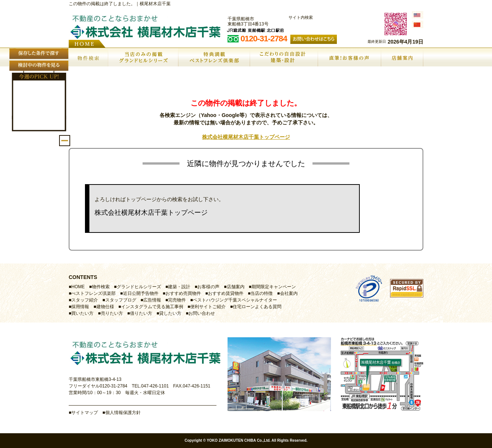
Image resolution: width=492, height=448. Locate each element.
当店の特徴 (262, 293)
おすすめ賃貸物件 (226, 293)
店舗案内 (236, 287)
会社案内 (289, 293)
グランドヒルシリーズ (139, 287)
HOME (78, 287)
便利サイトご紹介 (208, 307)
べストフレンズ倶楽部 (93, 293)
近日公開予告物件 (141, 293)
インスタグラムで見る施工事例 (152, 307)
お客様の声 (208, 287)
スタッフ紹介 (85, 300)
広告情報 (152, 300)
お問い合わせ (202, 313)
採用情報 (80, 307)
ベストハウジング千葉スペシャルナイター (235, 300)
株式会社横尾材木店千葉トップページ (246, 137)
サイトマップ (85, 413)
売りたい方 (112, 313)
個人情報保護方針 (123, 413)
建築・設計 (179, 287)
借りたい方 (141, 313)
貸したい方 (170, 313)
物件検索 (101, 287)
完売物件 (177, 300)
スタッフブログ (121, 300)
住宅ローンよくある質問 (257, 307)
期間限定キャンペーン (274, 287)
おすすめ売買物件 (183, 293)
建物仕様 (105, 307)
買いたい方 (82, 313)
